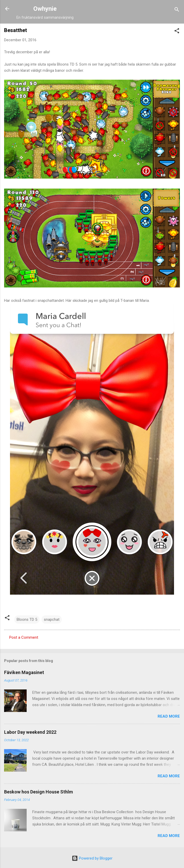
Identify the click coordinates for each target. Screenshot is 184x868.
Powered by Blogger (92, 858)
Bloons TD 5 (27, 619)
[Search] (177, 10)
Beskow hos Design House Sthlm (39, 792)
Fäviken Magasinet (24, 672)
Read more (169, 716)
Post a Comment (24, 637)
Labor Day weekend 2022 (30, 732)
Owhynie (45, 9)
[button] (177, 32)
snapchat (52, 619)
